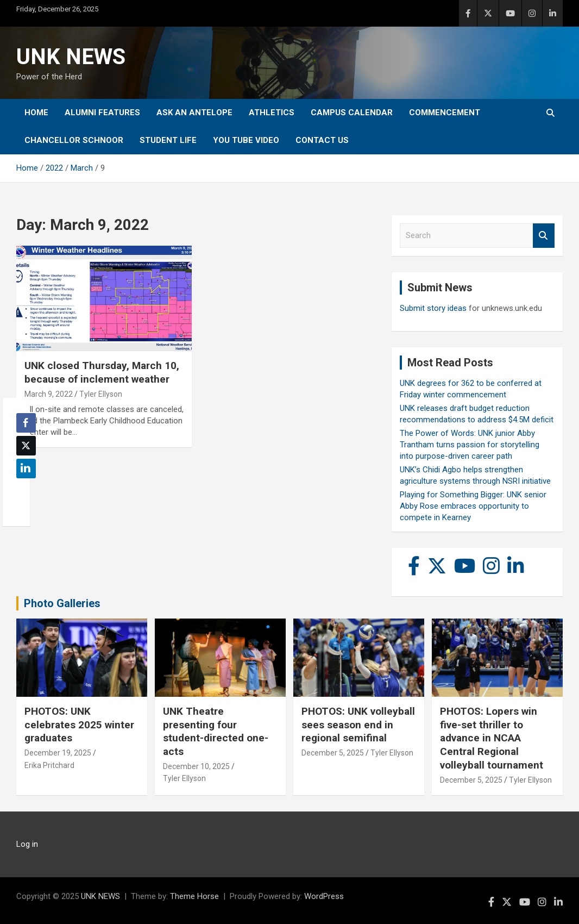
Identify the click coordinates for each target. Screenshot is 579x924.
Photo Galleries (62, 603)
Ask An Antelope (194, 113)
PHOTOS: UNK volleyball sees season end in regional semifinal (358, 725)
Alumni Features (102, 113)
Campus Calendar (352, 113)
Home (36, 113)
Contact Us (322, 140)
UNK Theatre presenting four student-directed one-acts (216, 731)
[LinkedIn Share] (26, 469)
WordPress (324, 896)
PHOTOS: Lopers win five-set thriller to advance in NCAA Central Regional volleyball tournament (492, 738)
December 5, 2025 (333, 753)
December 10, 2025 (196, 766)
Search (544, 236)
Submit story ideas (433, 308)
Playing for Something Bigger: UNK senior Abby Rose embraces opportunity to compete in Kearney (473, 506)
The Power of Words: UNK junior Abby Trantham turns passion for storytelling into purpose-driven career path (470, 445)
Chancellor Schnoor (74, 140)
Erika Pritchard (49, 765)
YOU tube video (246, 140)
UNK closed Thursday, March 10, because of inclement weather (102, 372)
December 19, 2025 (58, 753)
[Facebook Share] (26, 423)
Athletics (272, 113)
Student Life (168, 140)
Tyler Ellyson (101, 394)
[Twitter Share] (26, 446)
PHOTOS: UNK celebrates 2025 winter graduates (79, 725)
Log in (27, 844)
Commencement (445, 113)
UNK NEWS (71, 57)
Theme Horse (194, 896)
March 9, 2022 (49, 394)
